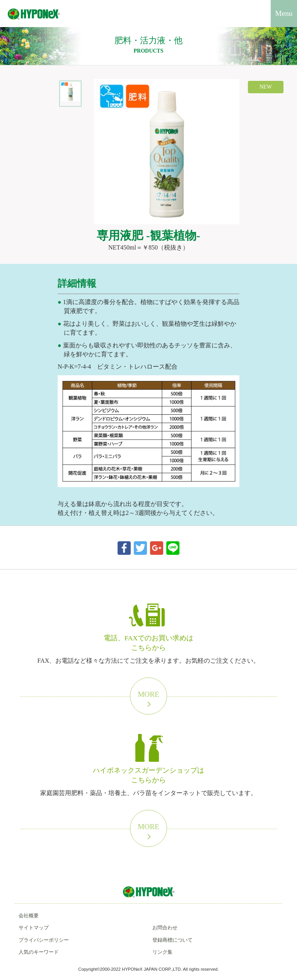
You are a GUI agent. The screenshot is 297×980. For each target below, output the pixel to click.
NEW (266, 87)
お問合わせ (165, 928)
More (148, 699)
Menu (284, 13)
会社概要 (29, 916)
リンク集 (162, 952)
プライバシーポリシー (44, 940)
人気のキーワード (39, 952)
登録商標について (172, 940)
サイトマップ (34, 928)
